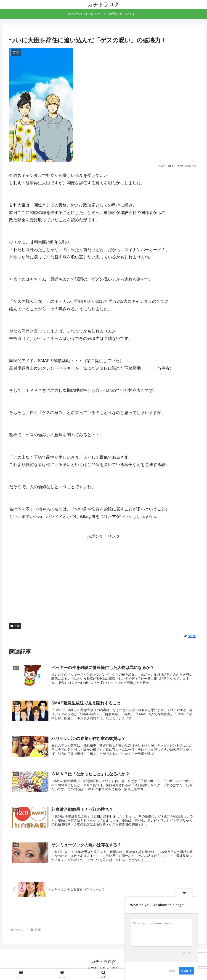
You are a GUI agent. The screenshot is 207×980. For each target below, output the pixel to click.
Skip (172, 971)
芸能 (15, 626)
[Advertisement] (103, 569)
